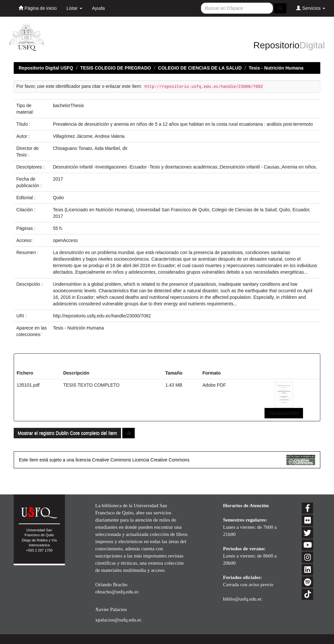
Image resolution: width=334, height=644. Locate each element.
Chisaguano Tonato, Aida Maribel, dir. (91, 148)
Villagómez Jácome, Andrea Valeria (89, 136)
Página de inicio (38, 8)
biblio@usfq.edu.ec (243, 599)
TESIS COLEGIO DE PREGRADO (116, 68)
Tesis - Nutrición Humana (276, 68)
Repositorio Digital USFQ (46, 68)
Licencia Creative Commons (161, 460)
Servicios (311, 8)
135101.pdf (28, 385)
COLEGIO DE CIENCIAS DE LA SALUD (200, 68)
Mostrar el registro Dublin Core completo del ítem (67, 433)
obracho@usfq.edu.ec (117, 592)
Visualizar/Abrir (284, 413)
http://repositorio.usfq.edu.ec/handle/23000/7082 (102, 316)
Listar (74, 8)
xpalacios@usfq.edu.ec (118, 620)
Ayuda (98, 8)
